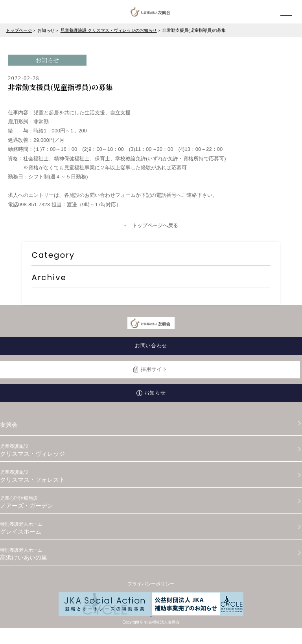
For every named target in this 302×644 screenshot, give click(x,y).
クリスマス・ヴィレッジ (151, 450)
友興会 (9, 425)
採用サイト (154, 369)
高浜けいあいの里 (151, 554)
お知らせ (155, 393)
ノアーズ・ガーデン (151, 502)
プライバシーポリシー (151, 584)
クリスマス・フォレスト (151, 476)
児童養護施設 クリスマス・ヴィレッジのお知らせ (109, 30)
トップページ (19, 30)
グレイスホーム (151, 528)
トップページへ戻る (155, 225)
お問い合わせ (151, 346)
